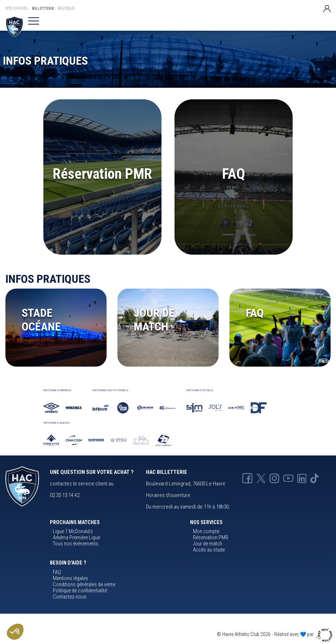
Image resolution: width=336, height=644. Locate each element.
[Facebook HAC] (247, 478)
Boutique (66, 8)
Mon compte (206, 531)
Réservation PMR (102, 174)
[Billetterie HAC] (14, 27)
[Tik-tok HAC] (315, 478)
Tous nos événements (76, 544)
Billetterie (43, 8)
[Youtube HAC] (288, 478)
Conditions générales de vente (84, 585)
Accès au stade (209, 550)
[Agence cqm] (325, 634)
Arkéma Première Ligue (76, 538)
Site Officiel (17, 8)
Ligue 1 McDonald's (73, 531)
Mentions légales (70, 578)
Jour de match (208, 544)
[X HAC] (261, 478)
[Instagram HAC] (274, 478)
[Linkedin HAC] (302, 478)
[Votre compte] (327, 8)
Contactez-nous (70, 597)
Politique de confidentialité (80, 591)
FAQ (234, 174)
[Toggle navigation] (34, 21)
